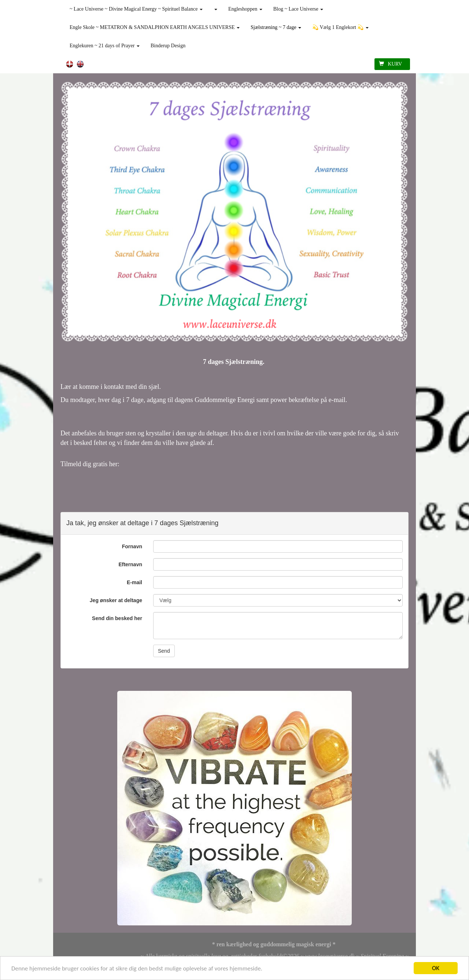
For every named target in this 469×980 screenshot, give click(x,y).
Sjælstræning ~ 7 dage (276, 27)
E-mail (134, 582)
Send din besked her (117, 618)
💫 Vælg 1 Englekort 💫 (340, 27)
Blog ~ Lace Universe (298, 9)
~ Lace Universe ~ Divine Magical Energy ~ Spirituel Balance (136, 9)
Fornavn (132, 546)
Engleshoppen (245, 9)
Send (164, 651)
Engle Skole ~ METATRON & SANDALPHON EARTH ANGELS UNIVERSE (155, 27)
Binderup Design (168, 46)
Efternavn (130, 564)
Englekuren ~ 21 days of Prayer (105, 46)
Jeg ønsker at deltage (116, 600)
